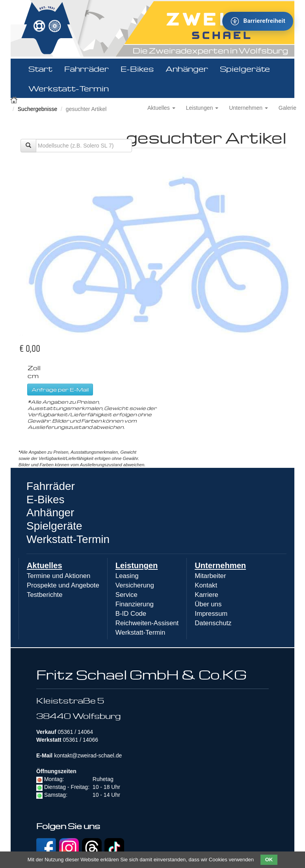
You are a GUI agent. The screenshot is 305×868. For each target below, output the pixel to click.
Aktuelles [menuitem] (45, 565)
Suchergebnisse (37, 109)
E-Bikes (137, 68)
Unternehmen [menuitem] (220, 565)
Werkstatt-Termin (69, 88)
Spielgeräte (245, 68)
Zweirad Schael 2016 (15, 99)
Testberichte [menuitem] (45, 595)
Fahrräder (86, 68)
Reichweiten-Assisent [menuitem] (147, 623)
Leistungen (202, 108)
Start (40, 68)
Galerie (287, 108)
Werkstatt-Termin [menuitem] (140, 633)
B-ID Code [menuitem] (131, 614)
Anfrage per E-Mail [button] (60, 389)
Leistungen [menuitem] (137, 565)
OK (269, 860)
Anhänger (187, 68)
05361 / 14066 (80, 740)
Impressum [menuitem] (211, 614)
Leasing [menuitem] (127, 576)
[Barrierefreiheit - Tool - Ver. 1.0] (258, 21)
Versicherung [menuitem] (135, 585)
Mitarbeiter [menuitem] (210, 576)
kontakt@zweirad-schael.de (88, 755)
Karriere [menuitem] (206, 595)
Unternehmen (248, 108)
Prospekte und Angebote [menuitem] (63, 585)
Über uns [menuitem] (208, 604)
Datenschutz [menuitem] (213, 623)
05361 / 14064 (75, 732)
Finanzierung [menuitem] (135, 604)
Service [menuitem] (126, 595)
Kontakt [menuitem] (206, 585)
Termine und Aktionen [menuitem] (59, 576)
